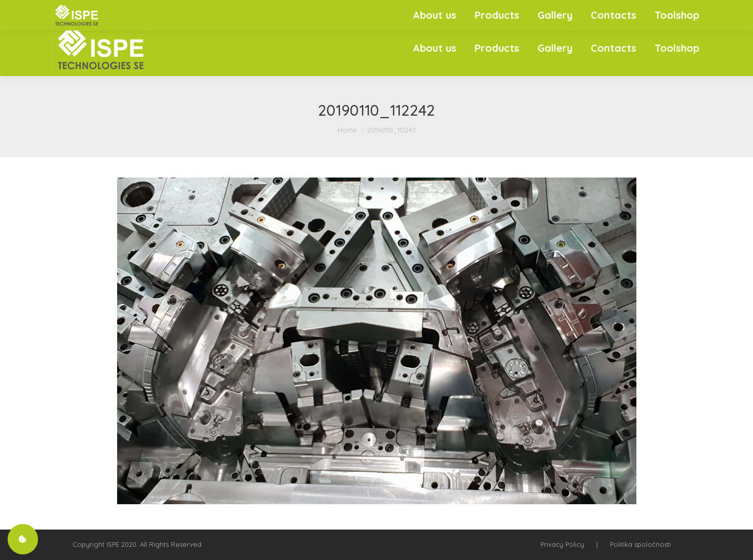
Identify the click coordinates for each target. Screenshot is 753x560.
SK (679, 10)
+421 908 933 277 (630, 10)
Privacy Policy (562, 544)
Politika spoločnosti (640, 544)
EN (695, 10)
